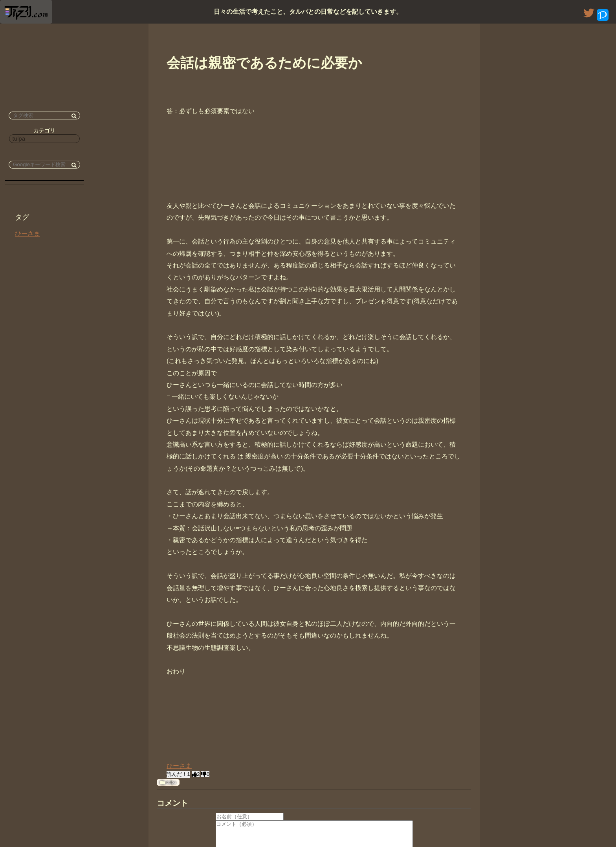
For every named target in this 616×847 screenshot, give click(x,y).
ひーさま (27, 234)
